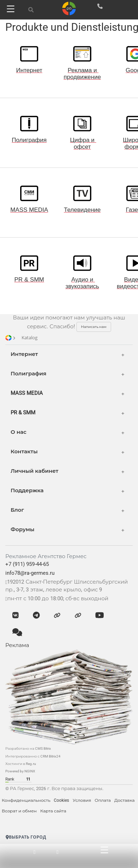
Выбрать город (26, 837)
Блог (17, 510)
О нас (19, 432)
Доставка (124, 800)
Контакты (24, 452)
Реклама (17, 645)
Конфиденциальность (26, 800)
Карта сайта (53, 811)
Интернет (24, 354)
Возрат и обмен (19, 811)
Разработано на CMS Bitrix (28, 748)
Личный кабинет (34, 471)
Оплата (103, 800)
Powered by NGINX (20, 771)
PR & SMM (23, 413)
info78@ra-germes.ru (30, 573)
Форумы (22, 529)
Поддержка (27, 490)
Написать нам (94, 327)
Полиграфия (28, 374)
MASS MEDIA (27, 393)
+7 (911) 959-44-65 (27, 564)
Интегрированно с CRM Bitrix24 (33, 756)
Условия (82, 800)
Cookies (61, 800)
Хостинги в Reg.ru (21, 764)
